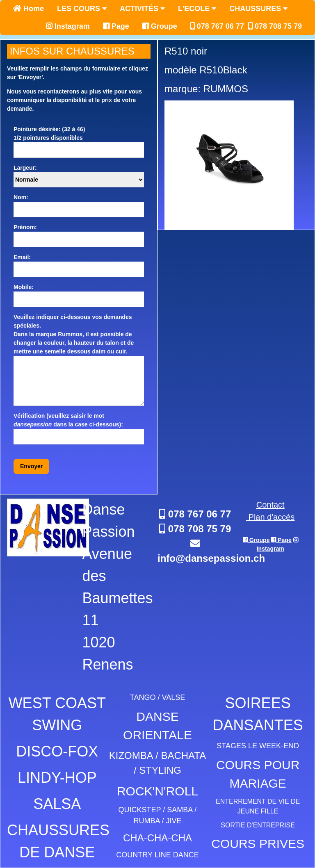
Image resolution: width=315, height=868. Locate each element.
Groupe (160, 26)
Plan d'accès (270, 517)
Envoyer (31, 466)
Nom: (21, 197)
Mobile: (24, 287)
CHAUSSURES (258, 9)
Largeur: (25, 168)
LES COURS (82, 9)
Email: (22, 257)
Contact (270, 505)
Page (116, 26)
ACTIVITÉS (142, 9)
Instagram (68, 26)
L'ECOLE (197, 9)
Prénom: (25, 227)
